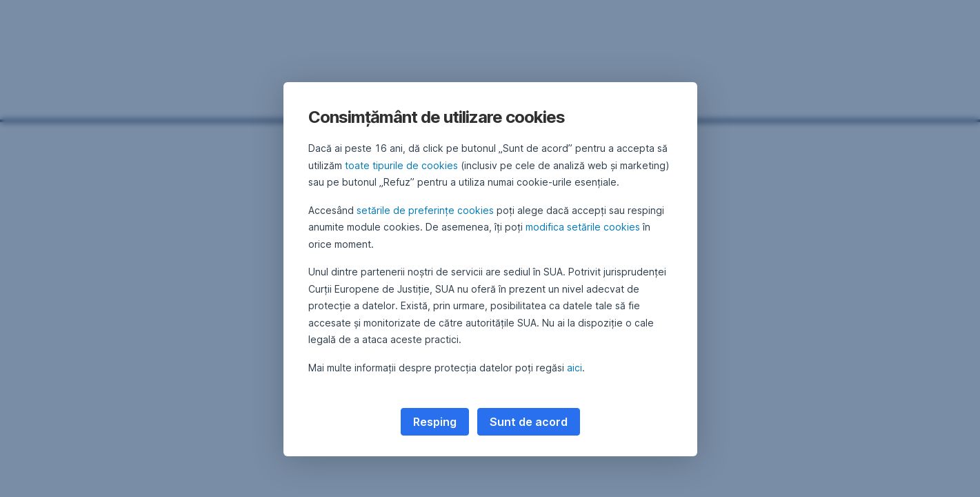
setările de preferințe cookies (425, 210)
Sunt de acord (529, 422)
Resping (435, 422)
